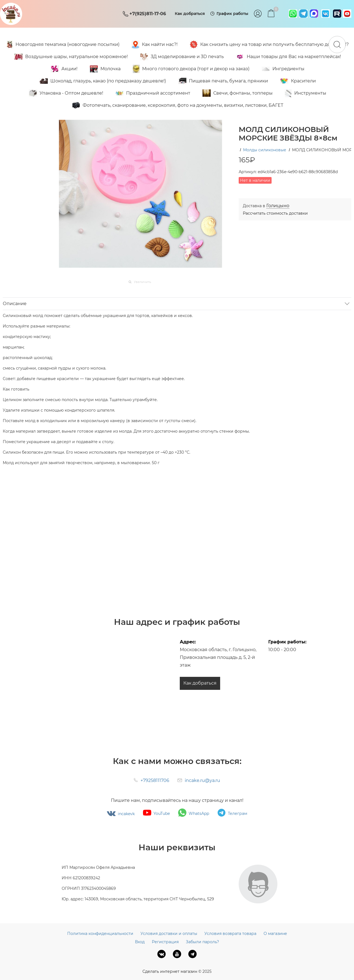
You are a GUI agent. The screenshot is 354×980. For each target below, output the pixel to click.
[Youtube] (177, 954)
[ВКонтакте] (162, 954)
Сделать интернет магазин (170, 971)
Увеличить (142, 282)
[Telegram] (192, 954)
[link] (278, 206)
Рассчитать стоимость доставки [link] (275, 213)
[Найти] (337, 45)
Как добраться (200, 683)
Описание (15, 304)
